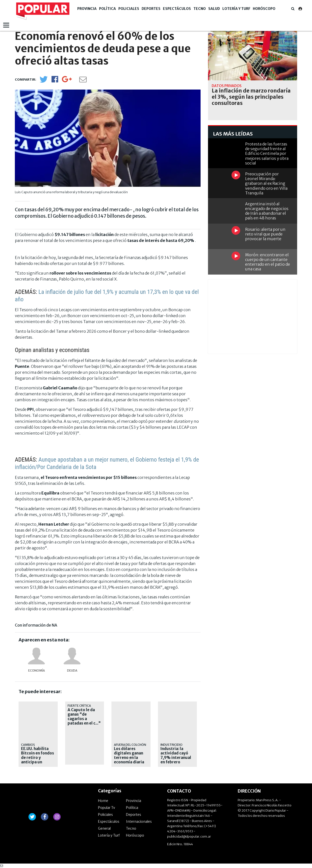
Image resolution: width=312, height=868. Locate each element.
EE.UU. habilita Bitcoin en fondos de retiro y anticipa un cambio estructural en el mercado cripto (38, 762)
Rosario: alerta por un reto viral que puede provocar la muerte (265, 234)
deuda (72, 670)
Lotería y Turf (236, 9)
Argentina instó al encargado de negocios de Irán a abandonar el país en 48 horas (267, 211)
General (104, 828)
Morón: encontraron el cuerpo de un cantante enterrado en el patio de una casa (268, 262)
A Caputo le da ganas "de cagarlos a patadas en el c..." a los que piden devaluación (84, 721)
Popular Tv (107, 808)
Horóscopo (264, 9)
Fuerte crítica (79, 706)
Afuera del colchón (130, 745)
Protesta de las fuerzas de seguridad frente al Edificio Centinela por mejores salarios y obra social (267, 153)
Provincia (87, 9)
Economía (37, 670)
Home (103, 801)
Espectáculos (177, 9)
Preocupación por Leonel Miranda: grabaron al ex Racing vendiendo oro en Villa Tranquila (266, 183)
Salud (214, 9)
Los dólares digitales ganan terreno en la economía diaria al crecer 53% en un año (129, 760)
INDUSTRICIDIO (171, 745)
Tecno (200, 9)
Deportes (151, 9)
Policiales (129, 9)
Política (107, 9)
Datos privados (227, 86)
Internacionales (139, 821)
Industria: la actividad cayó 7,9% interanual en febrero (176, 755)
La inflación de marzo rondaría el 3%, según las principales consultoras (251, 97)
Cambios (28, 745)
